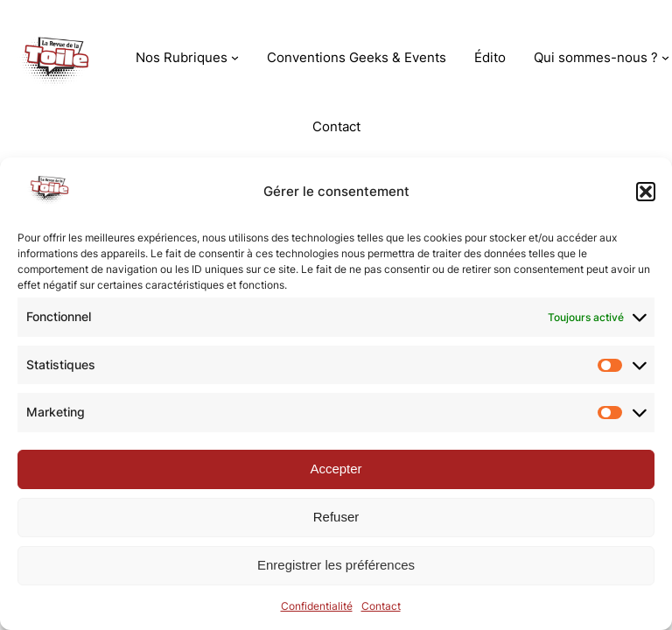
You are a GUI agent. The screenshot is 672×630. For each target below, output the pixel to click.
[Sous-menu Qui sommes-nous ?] (665, 57)
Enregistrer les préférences (336, 565)
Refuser (336, 517)
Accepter (336, 469)
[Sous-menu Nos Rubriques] (235, 57)
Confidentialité (317, 606)
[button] (646, 192)
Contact (381, 606)
